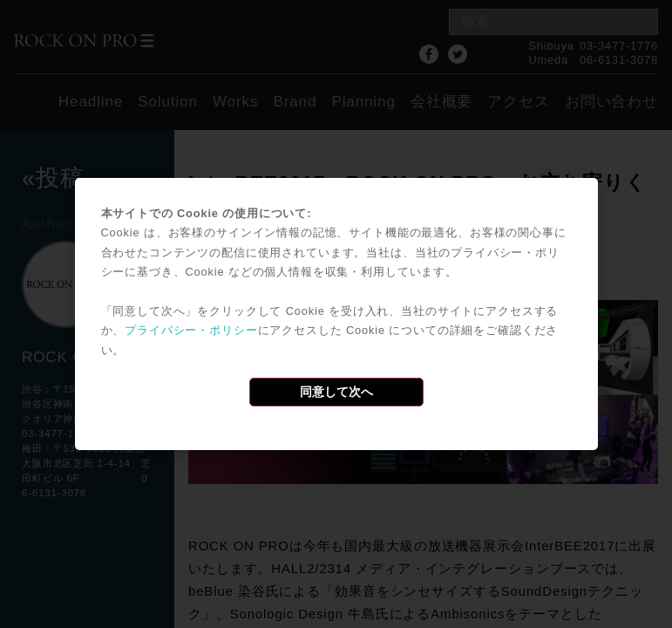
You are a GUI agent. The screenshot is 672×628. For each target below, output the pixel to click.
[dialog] (336, 314)
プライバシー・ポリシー (191, 330)
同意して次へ (336, 392)
